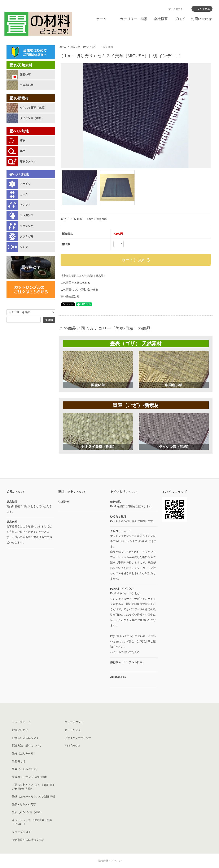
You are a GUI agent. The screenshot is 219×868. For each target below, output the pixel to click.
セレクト (25, 205)
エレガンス (27, 215)
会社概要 (161, 19)
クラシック (27, 226)
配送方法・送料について (27, 746)
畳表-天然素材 (21, 65)
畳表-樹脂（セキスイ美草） (85, 47)
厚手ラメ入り (28, 161)
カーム (24, 194)
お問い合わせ (201, 19)
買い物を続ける (70, 296)
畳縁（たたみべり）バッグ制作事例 (33, 797)
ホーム (101, 19)
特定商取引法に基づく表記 (28, 840)
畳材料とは (19, 761)
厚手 (23, 151)
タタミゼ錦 (27, 236)
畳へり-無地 (19, 131)
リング (24, 247)
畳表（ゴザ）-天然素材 (136, 344)
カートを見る (73, 730)
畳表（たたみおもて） (25, 769)
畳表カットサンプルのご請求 (29, 777)
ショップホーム (21, 722)
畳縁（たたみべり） (24, 753)
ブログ (179, 19)
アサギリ (25, 184)
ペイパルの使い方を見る (125, 652)
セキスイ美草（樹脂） (33, 108)
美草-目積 (108, 47)
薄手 (23, 140)
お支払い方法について (25, 738)
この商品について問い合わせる (79, 289)
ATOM (76, 746)
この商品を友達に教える (75, 283)
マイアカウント (177, 9)
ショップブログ (21, 832)
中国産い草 (27, 85)
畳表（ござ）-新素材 (136, 405)
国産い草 (25, 75)
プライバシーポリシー (78, 738)
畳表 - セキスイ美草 (24, 804)
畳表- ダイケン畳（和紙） (28, 812)
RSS (67, 746)
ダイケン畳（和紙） (32, 118)
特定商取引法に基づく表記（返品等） (83, 276)
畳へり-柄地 (19, 175)
